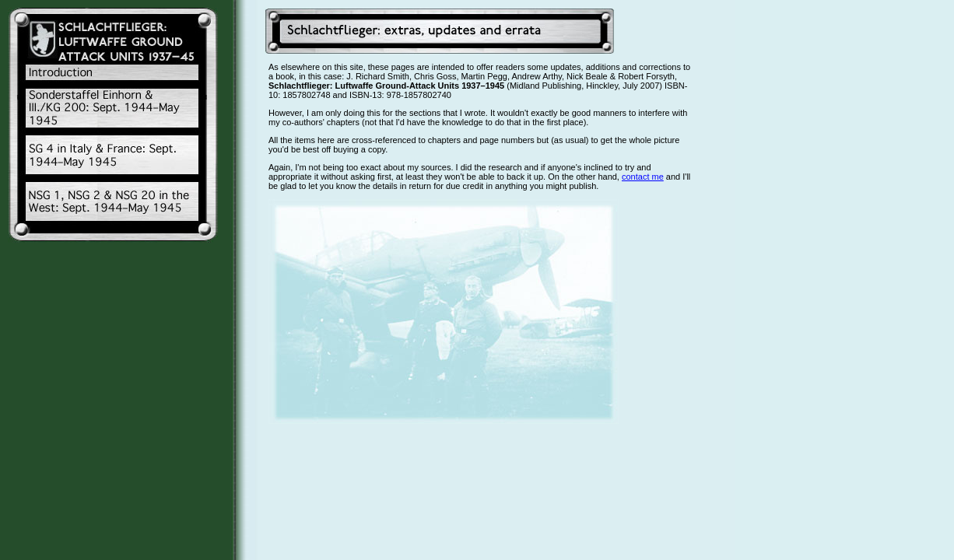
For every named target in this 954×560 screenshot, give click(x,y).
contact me (643, 177)
